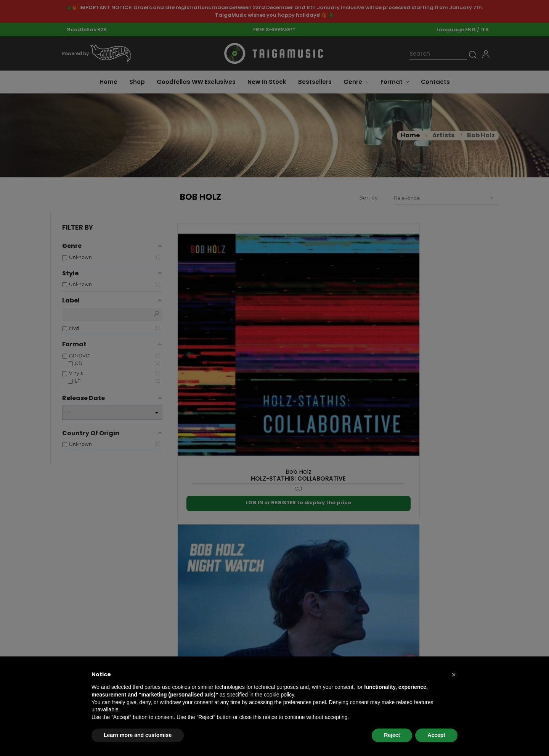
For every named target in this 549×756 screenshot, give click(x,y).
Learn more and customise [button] (138, 735)
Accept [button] (436, 735)
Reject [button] (392, 735)
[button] (454, 675)
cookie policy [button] (279, 695)
